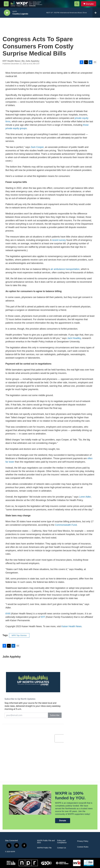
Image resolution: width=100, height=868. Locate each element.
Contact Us (62, 848)
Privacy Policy (83, 841)
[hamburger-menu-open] (6, 4)
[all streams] (96, 13)
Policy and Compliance (62, 842)
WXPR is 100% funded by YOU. (70, 796)
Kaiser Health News (72, 626)
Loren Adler (85, 497)
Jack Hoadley (74, 338)
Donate (90, 4)
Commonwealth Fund (66, 525)
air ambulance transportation (65, 269)
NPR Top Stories (19, 635)
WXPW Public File (44, 848)
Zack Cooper (37, 147)
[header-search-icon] (77, 4)
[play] (7, 13)
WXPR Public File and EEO (46, 842)
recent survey (59, 240)
